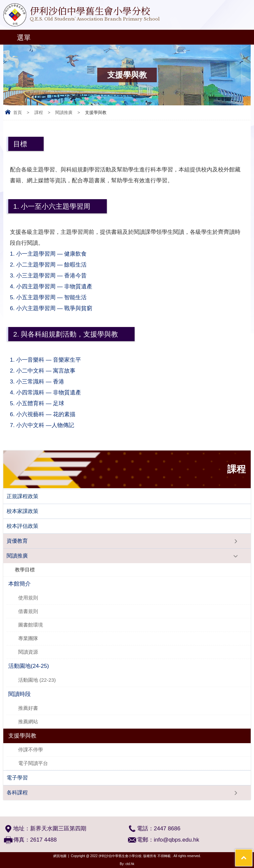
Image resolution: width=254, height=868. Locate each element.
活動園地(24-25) (29, 666)
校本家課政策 (22, 511)
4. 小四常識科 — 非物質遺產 (49, 393)
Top (252, 853)
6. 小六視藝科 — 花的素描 (44, 414)
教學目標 (25, 570)
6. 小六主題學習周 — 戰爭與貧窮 (51, 308)
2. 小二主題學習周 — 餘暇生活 (51, 265)
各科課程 (17, 793)
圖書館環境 (31, 625)
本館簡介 (20, 584)
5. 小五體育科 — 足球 (44, 403)
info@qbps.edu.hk (176, 840)
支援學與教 (22, 736)
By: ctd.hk (127, 864)
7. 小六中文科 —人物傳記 (48, 425)
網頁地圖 (60, 856)
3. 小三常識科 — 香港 (40, 382)
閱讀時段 (20, 694)
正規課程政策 (22, 496)
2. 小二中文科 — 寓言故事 (48, 371)
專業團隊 (28, 638)
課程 (39, 112)
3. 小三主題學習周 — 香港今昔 (52, 276)
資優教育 (17, 541)
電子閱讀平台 (33, 763)
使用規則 (28, 598)
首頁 (18, 112)
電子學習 (17, 778)
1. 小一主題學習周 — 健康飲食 (52, 254)
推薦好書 (28, 708)
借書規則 (28, 611)
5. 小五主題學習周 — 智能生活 (48, 297)
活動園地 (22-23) (37, 680)
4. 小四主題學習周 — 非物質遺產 (51, 287)
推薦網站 (28, 722)
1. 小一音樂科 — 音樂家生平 (46, 360)
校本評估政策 (22, 526)
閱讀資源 (28, 652)
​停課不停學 (31, 750)
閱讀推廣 (64, 112)
